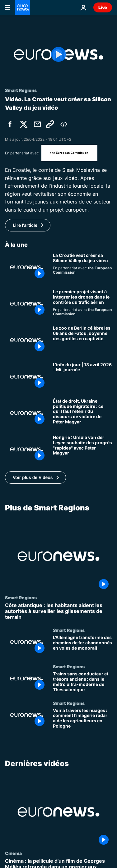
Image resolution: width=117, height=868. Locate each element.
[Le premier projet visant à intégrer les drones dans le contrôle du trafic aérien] (82, 304)
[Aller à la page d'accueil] (22, 7)
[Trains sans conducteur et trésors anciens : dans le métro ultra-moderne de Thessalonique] (82, 682)
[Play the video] (58, 55)
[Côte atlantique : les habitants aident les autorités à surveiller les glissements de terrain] (58, 611)
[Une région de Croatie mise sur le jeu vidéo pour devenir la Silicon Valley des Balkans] (82, 267)
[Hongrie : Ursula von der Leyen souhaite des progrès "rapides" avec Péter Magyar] (82, 449)
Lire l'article (25, 225)
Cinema (13, 853)
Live (103, 7)
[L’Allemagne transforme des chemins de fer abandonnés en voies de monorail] (82, 646)
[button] (35, 477)
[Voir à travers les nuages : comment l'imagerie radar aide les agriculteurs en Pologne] (82, 719)
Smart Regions (21, 597)
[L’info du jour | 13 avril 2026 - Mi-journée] (82, 377)
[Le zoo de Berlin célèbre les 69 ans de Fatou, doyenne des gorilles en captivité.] (82, 340)
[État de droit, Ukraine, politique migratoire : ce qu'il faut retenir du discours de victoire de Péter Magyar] (82, 413)
